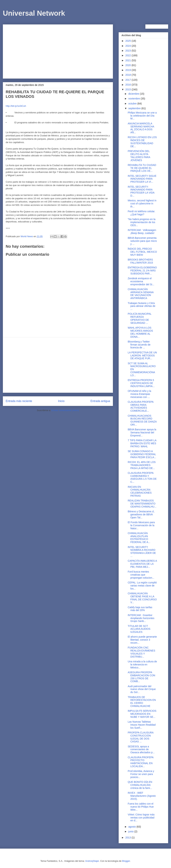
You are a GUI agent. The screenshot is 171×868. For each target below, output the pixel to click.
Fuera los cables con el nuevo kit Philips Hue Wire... (141, 807)
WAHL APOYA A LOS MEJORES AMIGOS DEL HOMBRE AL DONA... (140, 332)
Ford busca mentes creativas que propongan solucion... (141, 575)
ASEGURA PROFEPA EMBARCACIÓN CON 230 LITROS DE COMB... (141, 677)
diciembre (134, 94)
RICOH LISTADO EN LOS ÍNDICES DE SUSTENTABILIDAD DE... (142, 142)
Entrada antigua (100, 401)
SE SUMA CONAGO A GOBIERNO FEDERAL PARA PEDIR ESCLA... (142, 454)
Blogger (126, 861)
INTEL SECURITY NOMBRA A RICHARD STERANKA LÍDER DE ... (142, 552)
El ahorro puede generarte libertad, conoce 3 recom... (142, 640)
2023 (129, 51)
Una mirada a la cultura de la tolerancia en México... (142, 664)
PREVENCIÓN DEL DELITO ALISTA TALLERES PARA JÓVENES (139, 156)
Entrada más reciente (19, 401)
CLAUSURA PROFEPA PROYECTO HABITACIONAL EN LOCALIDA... (141, 762)
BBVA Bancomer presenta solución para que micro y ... (142, 241)
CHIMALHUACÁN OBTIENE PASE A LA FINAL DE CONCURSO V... (142, 598)
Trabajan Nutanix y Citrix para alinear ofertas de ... (142, 306)
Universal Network (34, 13)
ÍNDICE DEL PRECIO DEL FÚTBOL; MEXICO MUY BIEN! (142, 252)
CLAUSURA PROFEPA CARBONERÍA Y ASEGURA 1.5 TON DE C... (142, 477)
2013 (129, 838)
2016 (129, 85)
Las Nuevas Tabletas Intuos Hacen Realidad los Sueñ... (142, 725)
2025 (129, 41)
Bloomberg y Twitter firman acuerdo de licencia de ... (139, 345)
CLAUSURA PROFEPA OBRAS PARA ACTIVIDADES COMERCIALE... (141, 406)
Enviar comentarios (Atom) (65, 410)
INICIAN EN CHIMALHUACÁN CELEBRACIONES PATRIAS (140, 491)
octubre (133, 104)
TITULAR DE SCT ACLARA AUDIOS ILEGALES (139, 629)
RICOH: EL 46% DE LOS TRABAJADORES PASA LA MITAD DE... (142, 465)
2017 (129, 80)
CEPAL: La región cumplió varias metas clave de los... (142, 586)
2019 (129, 70)
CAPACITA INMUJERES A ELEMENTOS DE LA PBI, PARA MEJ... (142, 564)
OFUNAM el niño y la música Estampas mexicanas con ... (139, 394)
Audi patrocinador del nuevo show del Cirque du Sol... (142, 689)
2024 (129, 46)
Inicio (61, 401)
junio (131, 831)
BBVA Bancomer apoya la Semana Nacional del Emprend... (142, 432)
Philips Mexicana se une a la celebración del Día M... (142, 116)
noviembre (134, 99)
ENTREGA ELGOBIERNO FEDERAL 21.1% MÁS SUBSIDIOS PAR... (142, 271)
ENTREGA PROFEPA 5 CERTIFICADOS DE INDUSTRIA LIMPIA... (141, 383)
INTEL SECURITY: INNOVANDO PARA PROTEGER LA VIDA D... (141, 191)
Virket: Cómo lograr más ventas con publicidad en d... (141, 818)
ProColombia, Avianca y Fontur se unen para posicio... (141, 774)
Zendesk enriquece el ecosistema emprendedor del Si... (141, 281)
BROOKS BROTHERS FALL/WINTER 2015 (140, 261)
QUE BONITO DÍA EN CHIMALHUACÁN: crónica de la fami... (140, 785)
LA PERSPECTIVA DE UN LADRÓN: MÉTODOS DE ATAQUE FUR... (142, 356)
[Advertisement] (58, 51)
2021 (129, 60)
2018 (129, 75)
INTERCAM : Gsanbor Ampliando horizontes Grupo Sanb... (141, 618)
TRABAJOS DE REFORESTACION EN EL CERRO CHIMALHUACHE (142, 702)
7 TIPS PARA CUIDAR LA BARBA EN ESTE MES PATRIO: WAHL (142, 443)
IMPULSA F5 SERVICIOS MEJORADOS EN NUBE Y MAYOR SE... (142, 714)
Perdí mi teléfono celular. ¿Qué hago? (141, 213)
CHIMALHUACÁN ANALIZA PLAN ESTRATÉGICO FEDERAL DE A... (139, 538)
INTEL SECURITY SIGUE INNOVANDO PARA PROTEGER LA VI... (142, 179)
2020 (129, 65)
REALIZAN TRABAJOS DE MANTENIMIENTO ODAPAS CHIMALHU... (142, 504)
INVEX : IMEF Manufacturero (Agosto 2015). (142, 796)
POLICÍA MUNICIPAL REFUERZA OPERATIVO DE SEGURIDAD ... (140, 318)
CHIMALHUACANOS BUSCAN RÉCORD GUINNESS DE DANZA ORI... (142, 420)
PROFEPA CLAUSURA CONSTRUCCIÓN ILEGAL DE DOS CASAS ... (141, 737)
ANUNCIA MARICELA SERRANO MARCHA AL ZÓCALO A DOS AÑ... (141, 128)
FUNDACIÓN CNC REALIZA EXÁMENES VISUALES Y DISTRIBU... (141, 652)
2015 (129, 89)
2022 (129, 55)
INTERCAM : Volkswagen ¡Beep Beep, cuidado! (142, 232)
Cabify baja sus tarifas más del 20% (140, 609)
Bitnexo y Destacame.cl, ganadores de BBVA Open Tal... (141, 514)
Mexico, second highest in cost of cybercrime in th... (142, 204)
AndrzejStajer (92, 861)
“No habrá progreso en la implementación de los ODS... (142, 222)
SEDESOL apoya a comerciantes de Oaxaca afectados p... (141, 749)
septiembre (135, 108)
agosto (132, 827)
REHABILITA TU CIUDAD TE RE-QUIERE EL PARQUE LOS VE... (142, 168)
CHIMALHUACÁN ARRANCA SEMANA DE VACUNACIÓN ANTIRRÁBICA (141, 294)
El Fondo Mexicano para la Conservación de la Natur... (141, 525)
